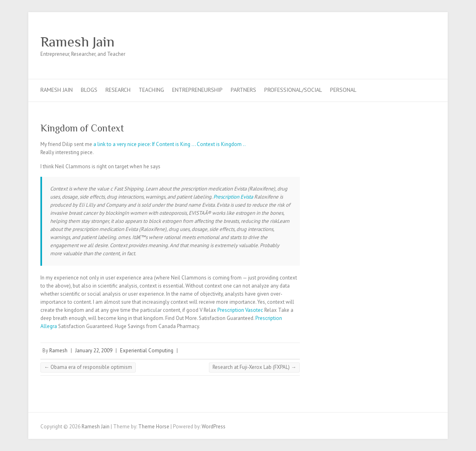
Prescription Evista (233, 197)
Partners (243, 90)
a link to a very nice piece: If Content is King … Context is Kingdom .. (170, 144)
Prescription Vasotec (240, 310)
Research (118, 90)
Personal (343, 90)
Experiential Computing (147, 350)
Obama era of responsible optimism (88, 367)
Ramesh (58, 350)
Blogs (89, 90)
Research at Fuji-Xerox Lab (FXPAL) (254, 367)
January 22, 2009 (94, 350)
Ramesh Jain (77, 42)
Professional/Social (293, 90)
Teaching (151, 90)
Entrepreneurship (197, 90)
